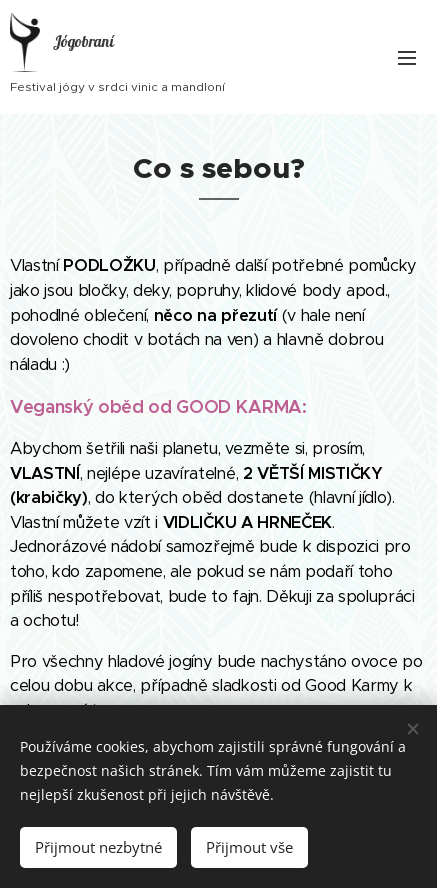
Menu (407, 58)
